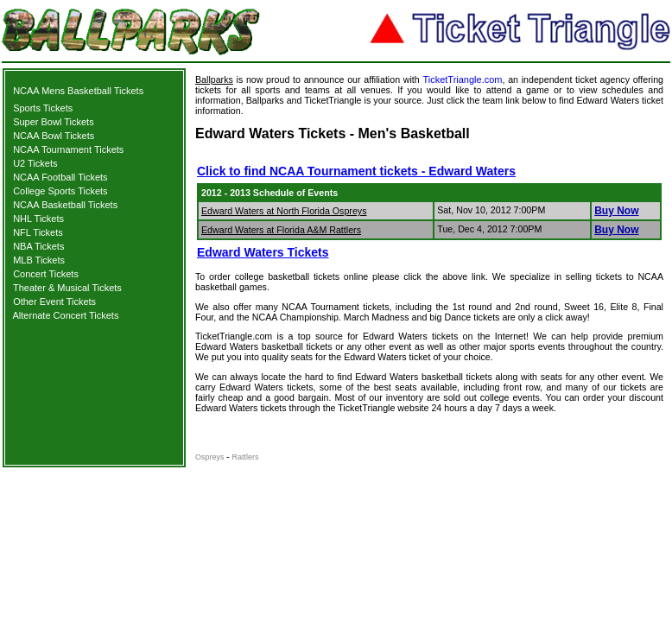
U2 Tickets (35, 163)
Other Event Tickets (54, 301)
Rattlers (246, 457)
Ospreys (211, 457)
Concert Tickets (46, 274)
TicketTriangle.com (462, 79)
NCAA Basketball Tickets (65, 205)
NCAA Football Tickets (60, 177)
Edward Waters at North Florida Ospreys (284, 211)
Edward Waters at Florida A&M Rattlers (281, 230)
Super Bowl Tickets (54, 122)
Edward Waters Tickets (263, 252)
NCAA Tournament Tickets (68, 149)
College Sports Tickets (60, 191)
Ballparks (214, 79)
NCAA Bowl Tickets (54, 136)
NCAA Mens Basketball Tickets (78, 91)
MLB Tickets (39, 260)
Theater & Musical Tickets (67, 288)
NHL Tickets (38, 219)
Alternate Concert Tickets (66, 315)
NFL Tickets (38, 232)
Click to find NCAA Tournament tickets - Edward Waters (356, 171)
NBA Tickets (38, 246)
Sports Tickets (43, 108)
